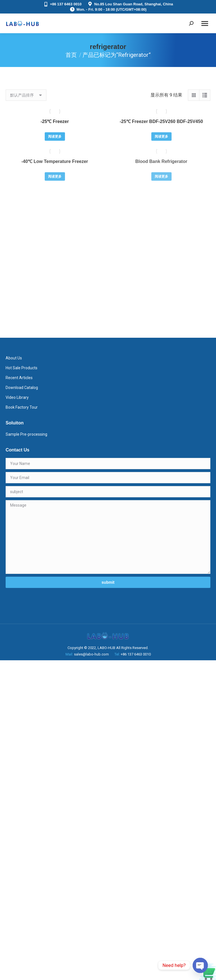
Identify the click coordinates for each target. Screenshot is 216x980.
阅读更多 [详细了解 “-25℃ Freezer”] (55, 137)
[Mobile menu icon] (205, 24)
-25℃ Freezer (55, 121)
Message (108, 537)
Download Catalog (22, 388)
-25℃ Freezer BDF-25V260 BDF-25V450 (161, 121)
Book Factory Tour (22, 407)
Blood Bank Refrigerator (161, 161)
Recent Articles (19, 378)
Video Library (17, 397)
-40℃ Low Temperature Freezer (55, 161)
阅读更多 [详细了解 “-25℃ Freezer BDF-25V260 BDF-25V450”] (161, 137)
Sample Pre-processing (26, 434)
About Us (14, 358)
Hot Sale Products (22, 368)
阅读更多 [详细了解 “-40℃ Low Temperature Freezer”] (55, 176)
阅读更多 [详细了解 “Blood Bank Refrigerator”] (161, 176)
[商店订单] (26, 95)
